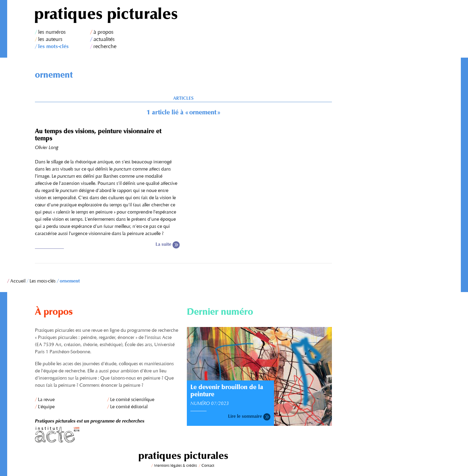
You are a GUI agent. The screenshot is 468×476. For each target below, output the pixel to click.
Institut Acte (107, 435)
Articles (183, 99)
